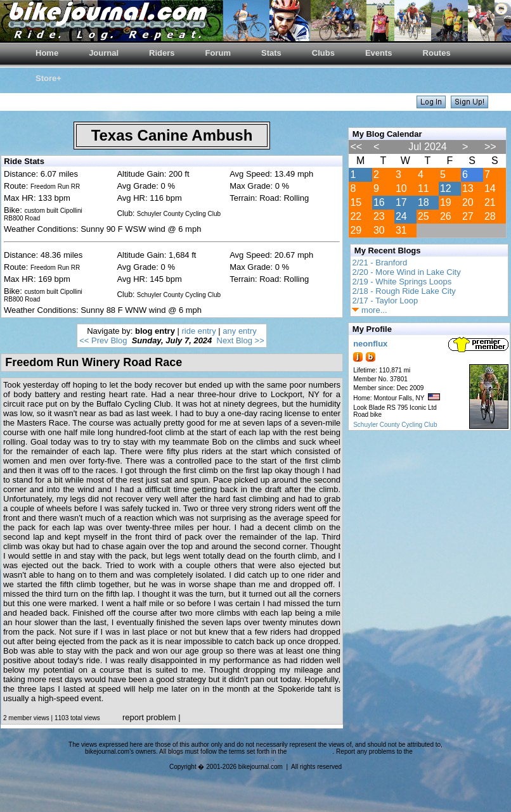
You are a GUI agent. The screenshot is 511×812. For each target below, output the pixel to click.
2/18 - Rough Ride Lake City (404, 291)
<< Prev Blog (103, 340)
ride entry (199, 331)
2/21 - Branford (379, 263)
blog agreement (311, 752)
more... (369, 310)
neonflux (370, 344)
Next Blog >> (241, 340)
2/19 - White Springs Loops (402, 282)
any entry (239, 331)
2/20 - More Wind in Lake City (406, 272)
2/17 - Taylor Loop (385, 301)
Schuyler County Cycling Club (395, 425)
